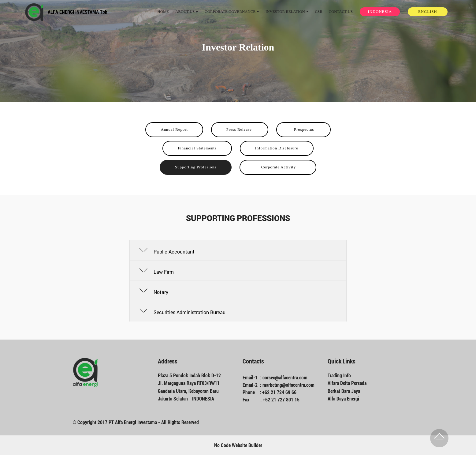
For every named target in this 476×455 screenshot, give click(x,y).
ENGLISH (428, 12)
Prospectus (303, 130)
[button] (238, 250)
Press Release (240, 130)
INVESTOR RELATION (285, 12)
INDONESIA (380, 12)
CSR (318, 12)
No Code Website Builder (238, 445)
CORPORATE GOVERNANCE (230, 12)
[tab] (238, 250)
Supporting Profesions (196, 167)
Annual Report (174, 130)
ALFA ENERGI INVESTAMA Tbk (78, 12)
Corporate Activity (278, 167)
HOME (163, 12)
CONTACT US (341, 12)
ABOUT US (185, 12)
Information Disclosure (277, 148)
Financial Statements (197, 148)
